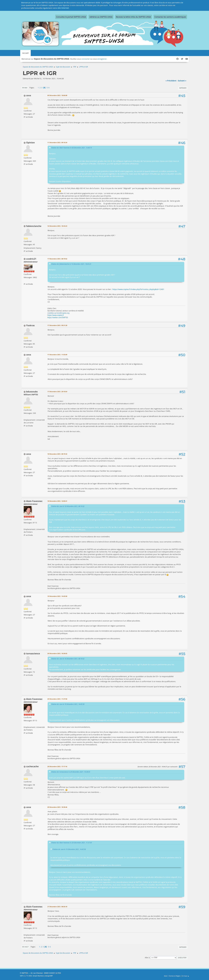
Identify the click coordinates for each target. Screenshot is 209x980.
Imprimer (183, 88)
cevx (29, 95)
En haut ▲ (186, 976)
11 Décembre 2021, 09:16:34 (57, 142)
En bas (25, 88)
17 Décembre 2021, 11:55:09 (57, 355)
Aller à (147, 958)
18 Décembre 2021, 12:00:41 (57, 501)
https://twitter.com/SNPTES (58, 317)
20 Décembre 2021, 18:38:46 (57, 807)
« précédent (171, 81)
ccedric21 (31, 259)
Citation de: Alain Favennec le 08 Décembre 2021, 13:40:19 (71, 148)
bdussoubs (32, 392)
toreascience (33, 654)
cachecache (32, 766)
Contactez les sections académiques (170, 17)
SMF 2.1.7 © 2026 (26, 976)
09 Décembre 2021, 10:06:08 (57, 95)
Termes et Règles (175, 976)
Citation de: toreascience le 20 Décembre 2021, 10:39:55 (71, 772)
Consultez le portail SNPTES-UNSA (71, 17)
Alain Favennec (34, 501)
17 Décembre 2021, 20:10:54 (57, 392)
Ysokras (30, 325)
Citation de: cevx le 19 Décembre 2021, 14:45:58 (68, 704)
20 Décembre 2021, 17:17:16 (57, 766)
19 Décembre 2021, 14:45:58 (57, 596)
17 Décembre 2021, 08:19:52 (57, 259)
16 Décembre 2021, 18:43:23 (57, 226)
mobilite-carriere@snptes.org (58, 313)
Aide (166, 976)
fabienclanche (34, 226)
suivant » (182, 81)
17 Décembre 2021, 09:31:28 (57, 325)
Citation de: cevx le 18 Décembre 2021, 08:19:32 (68, 506)
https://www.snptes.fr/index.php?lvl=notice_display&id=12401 (138, 289)
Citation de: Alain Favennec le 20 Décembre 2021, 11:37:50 (71, 843)
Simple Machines (38, 976)
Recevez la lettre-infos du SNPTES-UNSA (133, 17)
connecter (86, 59)
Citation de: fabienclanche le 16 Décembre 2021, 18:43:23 (71, 264)
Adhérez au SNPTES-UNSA (101, 17)
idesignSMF (49, 976)
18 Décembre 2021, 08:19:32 (57, 454)
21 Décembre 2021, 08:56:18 (57, 907)
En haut (25, 947)
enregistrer (102, 59)
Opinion (30, 143)
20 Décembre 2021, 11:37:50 (57, 699)
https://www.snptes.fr (56, 315)
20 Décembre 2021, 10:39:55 (57, 653)
